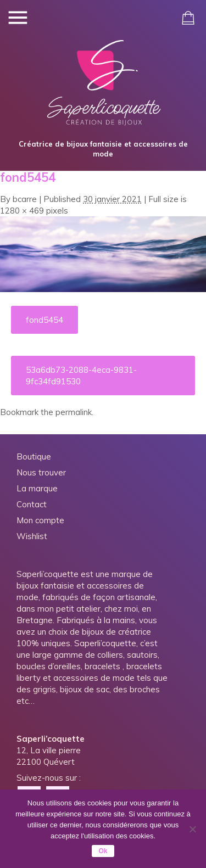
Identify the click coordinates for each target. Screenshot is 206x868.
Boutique (34, 457)
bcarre (25, 199)
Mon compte (40, 520)
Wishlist (32, 536)
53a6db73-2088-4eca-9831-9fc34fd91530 (81, 376)
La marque (37, 488)
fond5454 (44, 320)
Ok (103, 851)
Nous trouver (41, 472)
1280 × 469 (22, 211)
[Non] (192, 829)
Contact (32, 504)
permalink (74, 412)
